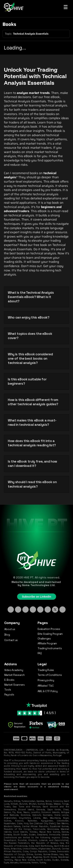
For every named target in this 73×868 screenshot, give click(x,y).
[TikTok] (26, 610)
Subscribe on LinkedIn (36, 597)
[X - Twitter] (55, 610)
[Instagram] (18, 610)
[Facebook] (40, 610)
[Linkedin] (11, 610)
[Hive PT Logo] (14, 7)
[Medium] (62, 610)
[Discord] (33, 610)
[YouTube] (48, 610)
